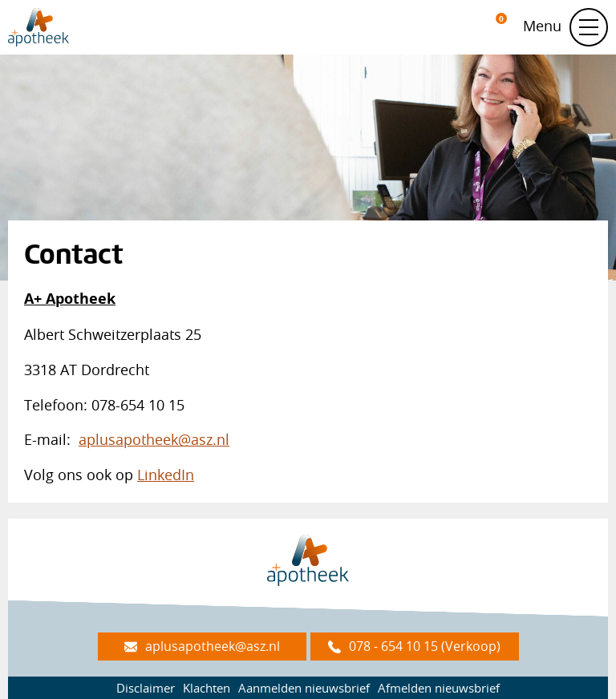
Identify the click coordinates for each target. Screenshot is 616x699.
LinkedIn (166, 475)
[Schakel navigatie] (589, 27)
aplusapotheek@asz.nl (154, 439)
